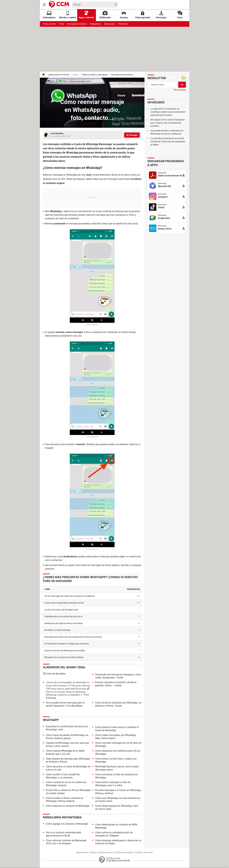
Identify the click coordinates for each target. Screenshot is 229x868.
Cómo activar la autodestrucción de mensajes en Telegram (114, 834)
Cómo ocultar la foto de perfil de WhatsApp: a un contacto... (63, 776)
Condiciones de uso (106, 852)
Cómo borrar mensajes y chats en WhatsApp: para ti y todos (113, 784)
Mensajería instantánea (77, 24)
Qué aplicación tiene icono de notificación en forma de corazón (73, 637)
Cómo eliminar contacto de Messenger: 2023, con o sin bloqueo (66, 842)
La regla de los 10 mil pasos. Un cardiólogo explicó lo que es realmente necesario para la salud (168, 112)
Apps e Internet (86, 15)
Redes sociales (49, 24)
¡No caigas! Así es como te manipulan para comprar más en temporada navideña (168, 123)
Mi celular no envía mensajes (58, 630)
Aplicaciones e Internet (59, 75)
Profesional (123, 24)
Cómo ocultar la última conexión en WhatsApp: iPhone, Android (65, 800)
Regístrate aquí (82, 852)
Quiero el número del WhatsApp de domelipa (65, 651)
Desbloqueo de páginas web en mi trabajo (64, 623)
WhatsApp (47, 81)
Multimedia (105, 15)
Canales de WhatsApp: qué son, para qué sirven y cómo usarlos (67, 744)
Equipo (93, 852)
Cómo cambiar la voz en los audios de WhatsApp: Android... (66, 784)
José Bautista (57, 133)
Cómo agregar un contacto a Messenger (67, 824)
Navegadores (96, 24)
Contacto (138, 852)
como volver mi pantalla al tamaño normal (64, 603)
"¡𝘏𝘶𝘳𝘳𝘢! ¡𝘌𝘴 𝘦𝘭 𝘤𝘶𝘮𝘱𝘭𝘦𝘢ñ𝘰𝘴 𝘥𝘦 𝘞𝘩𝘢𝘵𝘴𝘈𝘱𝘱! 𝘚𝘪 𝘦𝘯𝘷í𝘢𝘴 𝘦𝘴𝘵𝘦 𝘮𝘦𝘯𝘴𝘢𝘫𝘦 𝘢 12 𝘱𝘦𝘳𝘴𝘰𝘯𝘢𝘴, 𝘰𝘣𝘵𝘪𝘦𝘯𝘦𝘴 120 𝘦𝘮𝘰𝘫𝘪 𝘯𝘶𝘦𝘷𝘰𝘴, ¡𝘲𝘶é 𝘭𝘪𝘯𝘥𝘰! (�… (68, 689)
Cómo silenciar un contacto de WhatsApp (68, 806)
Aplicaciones (110, 24)
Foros (180, 15)
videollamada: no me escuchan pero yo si (63, 616)
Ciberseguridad (143, 15)
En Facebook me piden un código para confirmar (67, 644)
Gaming (124, 15)
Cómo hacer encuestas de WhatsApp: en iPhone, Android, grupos (67, 737)
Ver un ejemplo (180, 90)
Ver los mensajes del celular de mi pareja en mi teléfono (70, 596)
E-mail (61, 24)
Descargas (161, 15)
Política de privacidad (124, 852)
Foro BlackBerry (74, 706)
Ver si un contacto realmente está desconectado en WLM (63, 834)
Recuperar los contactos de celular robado (64, 657)
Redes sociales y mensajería (95, 75)
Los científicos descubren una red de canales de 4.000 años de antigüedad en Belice (168, 142)
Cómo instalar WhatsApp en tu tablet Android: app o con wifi (65, 752)
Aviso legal (148, 852)
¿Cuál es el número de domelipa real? (61, 610)
